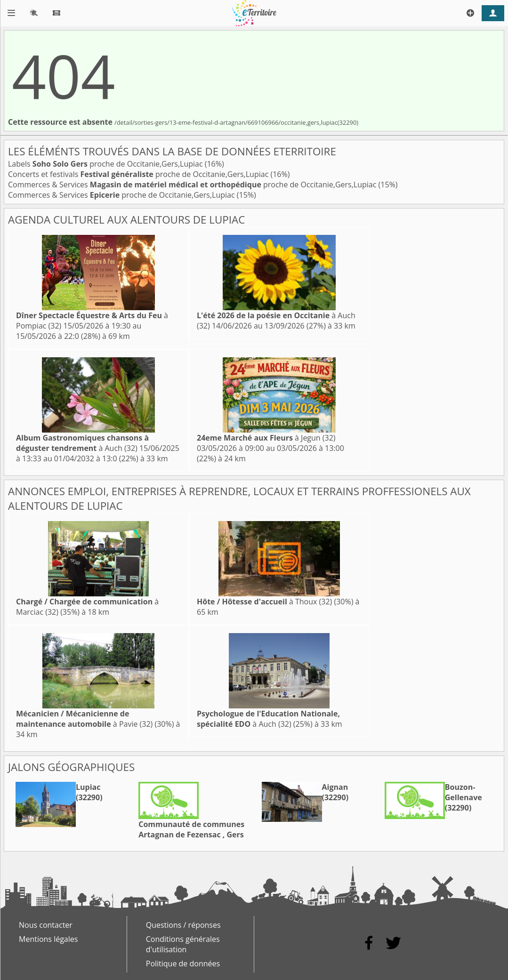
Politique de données (183, 964)
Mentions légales (48, 939)
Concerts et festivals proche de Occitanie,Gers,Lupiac (139, 174)
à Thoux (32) (264, 602)
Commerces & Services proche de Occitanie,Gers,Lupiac (193, 185)
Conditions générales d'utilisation (183, 944)
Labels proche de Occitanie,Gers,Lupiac (106, 164)
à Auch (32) (82, 443)
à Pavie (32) (84, 719)
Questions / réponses (183, 925)
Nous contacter (46, 925)
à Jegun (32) (266, 438)
